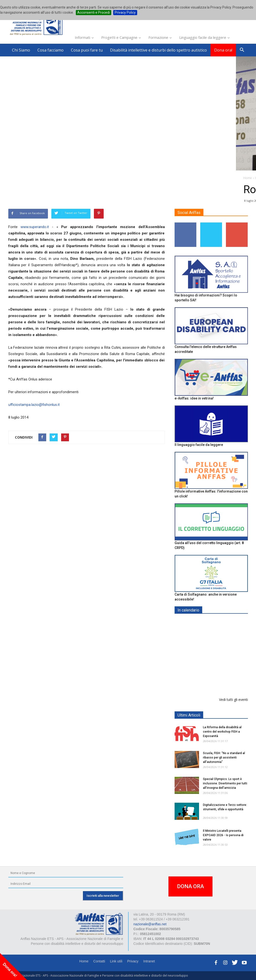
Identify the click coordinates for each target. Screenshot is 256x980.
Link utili (116, 961)
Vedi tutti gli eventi (234, 700)
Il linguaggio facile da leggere (199, 445)
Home (84, 961)
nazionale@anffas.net (150, 924)
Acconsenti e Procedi (94, 12)
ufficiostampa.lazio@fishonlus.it (34, 405)
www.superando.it (35, 227)
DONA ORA (190, 886)
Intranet (149, 961)
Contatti (99, 961)
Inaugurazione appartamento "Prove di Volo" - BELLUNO (222, 681)
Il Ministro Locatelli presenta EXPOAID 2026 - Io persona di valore (223, 835)
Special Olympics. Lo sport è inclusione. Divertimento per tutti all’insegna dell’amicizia (225, 783)
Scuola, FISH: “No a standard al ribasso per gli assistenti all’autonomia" (224, 758)
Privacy (133, 961)
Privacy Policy (125, 12)
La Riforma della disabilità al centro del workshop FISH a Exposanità (222, 732)
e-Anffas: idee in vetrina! (194, 398)
